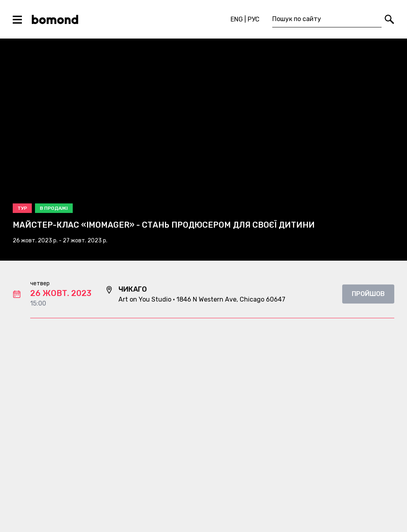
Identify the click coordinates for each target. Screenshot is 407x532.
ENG (237, 19)
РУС (254, 19)
